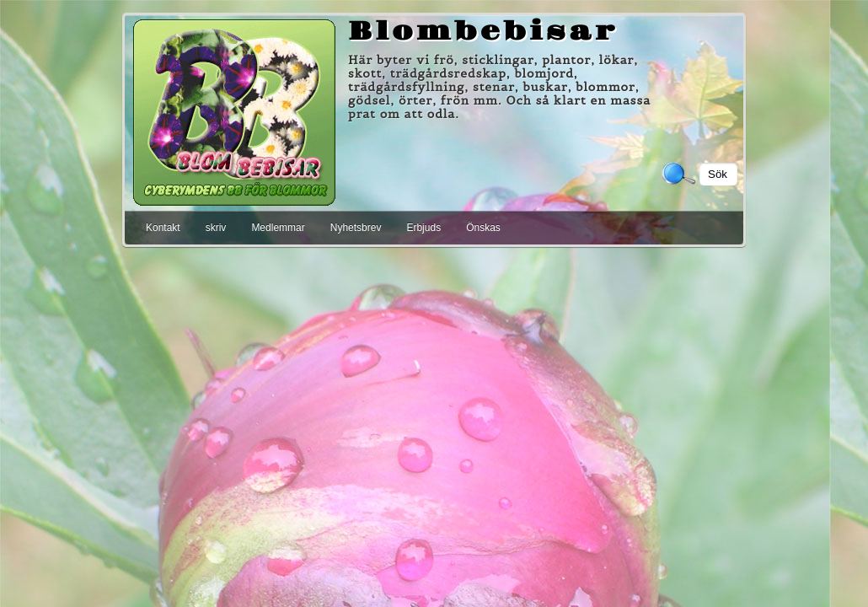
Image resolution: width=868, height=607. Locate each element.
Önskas (483, 228)
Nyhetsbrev (356, 228)
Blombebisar (483, 32)
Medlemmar (278, 228)
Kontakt (163, 228)
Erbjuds (423, 228)
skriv (216, 228)
